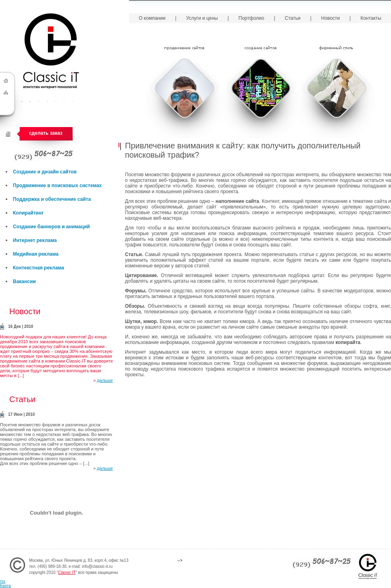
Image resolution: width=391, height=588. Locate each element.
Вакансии (24, 281)
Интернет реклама (35, 240)
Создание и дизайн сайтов (45, 172)
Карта (5, 586)
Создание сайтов (261, 91)
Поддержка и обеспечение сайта (52, 199)
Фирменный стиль (337, 91)
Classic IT (67, 572)
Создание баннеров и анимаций (51, 227)
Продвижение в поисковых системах (57, 186)
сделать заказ (46, 133)
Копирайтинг (28, 213)
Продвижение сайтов (184, 91)
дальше (105, 380)
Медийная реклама (36, 254)
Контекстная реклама (38, 268)
